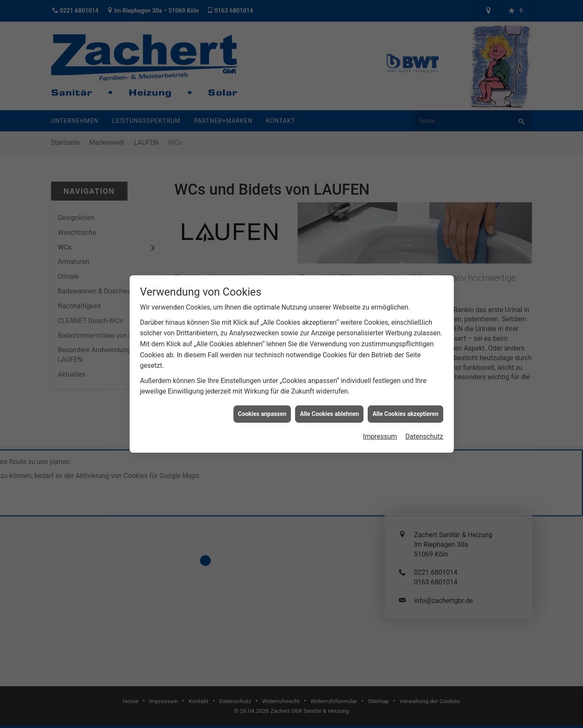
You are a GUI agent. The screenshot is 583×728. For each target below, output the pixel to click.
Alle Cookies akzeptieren (405, 408)
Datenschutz (424, 431)
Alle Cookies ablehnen (329, 408)
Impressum (380, 431)
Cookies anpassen (262, 408)
